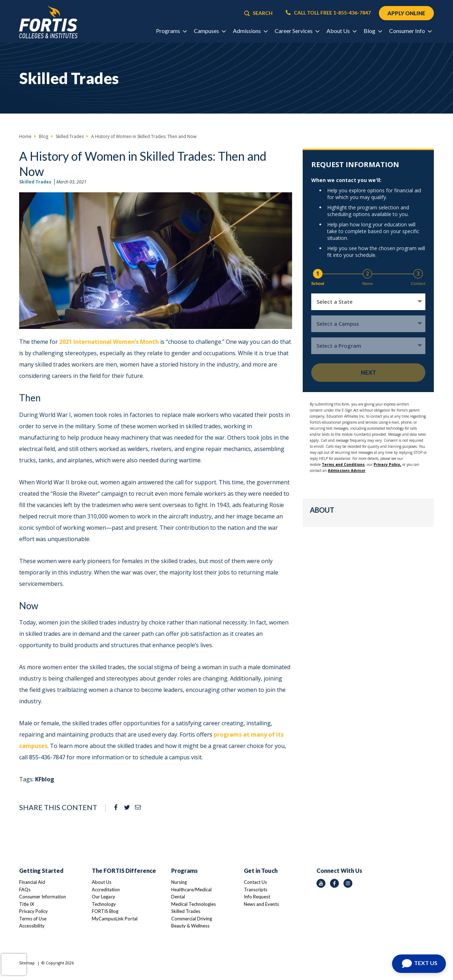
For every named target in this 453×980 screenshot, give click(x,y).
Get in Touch (261, 871)
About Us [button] (341, 31)
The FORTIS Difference (124, 871)
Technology (104, 904)
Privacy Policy (33, 911)
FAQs (25, 890)
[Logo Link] (48, 22)
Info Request (257, 897)
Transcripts (256, 890)
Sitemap (27, 963)
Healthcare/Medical (191, 890)
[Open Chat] (419, 964)
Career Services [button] (297, 31)
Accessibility (32, 926)
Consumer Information (43, 897)
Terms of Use (33, 919)
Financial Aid (32, 882)
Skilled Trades (35, 182)
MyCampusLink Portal (115, 919)
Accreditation (106, 890)
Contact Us (255, 882)
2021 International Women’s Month (109, 342)
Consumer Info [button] (410, 31)
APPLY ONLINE (406, 13)
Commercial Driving (192, 919)
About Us (102, 882)
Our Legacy (104, 897)
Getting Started (41, 871)
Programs (184, 871)
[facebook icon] (334, 883)
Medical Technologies (194, 904)
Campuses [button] (210, 31)
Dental (178, 897)
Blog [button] (373, 31)
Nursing (179, 882)
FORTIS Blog (105, 911)
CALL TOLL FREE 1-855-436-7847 (328, 13)
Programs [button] (171, 31)
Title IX (27, 904)
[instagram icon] (348, 883)
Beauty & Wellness (190, 926)
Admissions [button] (250, 31)
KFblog (45, 779)
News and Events (261, 904)
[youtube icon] (321, 883)
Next (368, 372)
